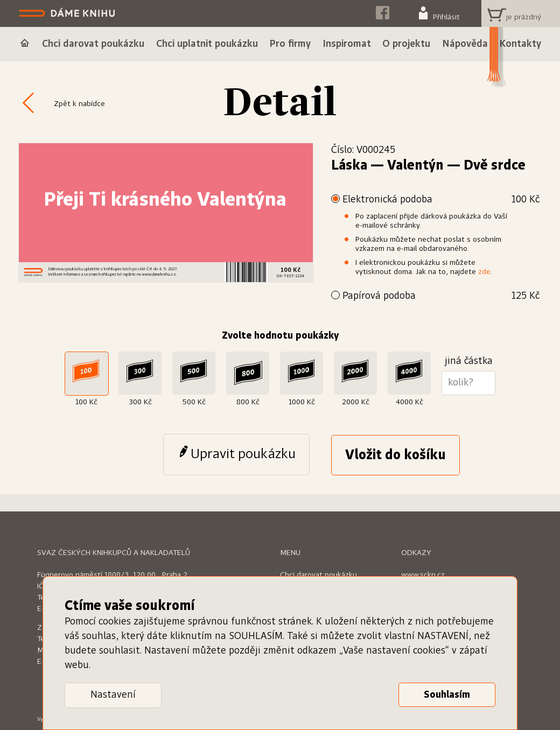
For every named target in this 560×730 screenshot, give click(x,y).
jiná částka (469, 361)
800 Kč (248, 402)
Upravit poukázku (243, 454)
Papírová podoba (441, 296)
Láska (349, 166)
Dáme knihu (68, 13)
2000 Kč (356, 402)
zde (484, 272)
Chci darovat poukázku (318, 575)
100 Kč (86, 402)
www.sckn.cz (423, 575)
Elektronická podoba (441, 200)
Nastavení (113, 695)
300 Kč (140, 402)
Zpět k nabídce (79, 104)
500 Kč (194, 402)
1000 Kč (302, 402)
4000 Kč (409, 402)
